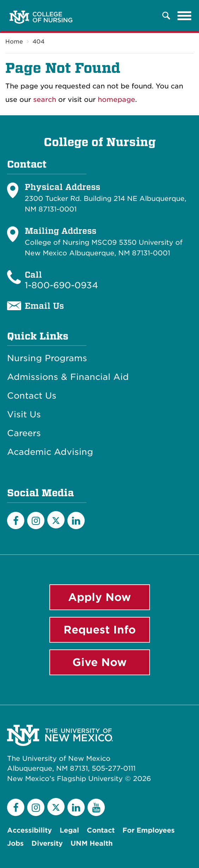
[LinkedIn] (76, 520)
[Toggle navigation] (185, 16)
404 (38, 42)
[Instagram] (36, 520)
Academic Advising (50, 452)
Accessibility (29, 830)
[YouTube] (96, 807)
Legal (69, 830)
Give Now (99, 662)
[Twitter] (56, 520)
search (45, 100)
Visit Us (24, 415)
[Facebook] (16, 520)
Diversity (47, 843)
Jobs (15, 843)
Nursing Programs (47, 358)
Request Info (100, 630)
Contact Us (32, 396)
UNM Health (92, 843)
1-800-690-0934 (61, 285)
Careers (24, 433)
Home (14, 42)
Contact (101, 830)
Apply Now (99, 597)
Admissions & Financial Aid (68, 377)
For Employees (149, 830)
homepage (116, 100)
